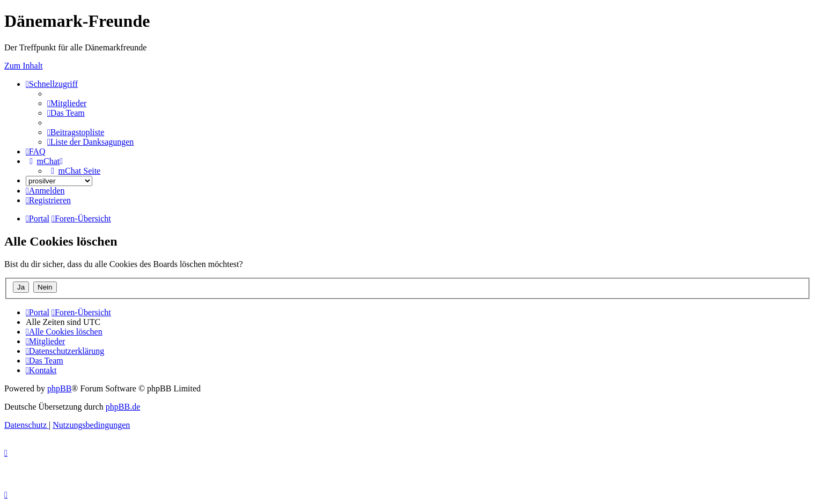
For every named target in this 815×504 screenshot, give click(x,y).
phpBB (59, 388)
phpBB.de (123, 407)
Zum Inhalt (24, 66)
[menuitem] (67, 103)
